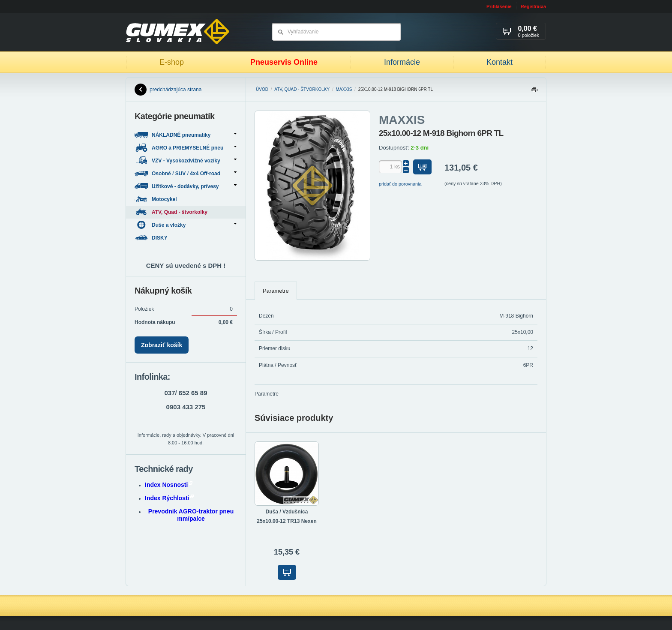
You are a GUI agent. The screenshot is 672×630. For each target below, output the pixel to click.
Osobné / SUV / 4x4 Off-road (186, 173)
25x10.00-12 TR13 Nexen (286, 521)
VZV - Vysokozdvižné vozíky (186, 160)
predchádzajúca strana (168, 90)
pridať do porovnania (400, 184)
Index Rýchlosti (169, 498)
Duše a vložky (186, 225)
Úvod (262, 89)
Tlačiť (534, 92)
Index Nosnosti (169, 485)
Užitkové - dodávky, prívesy (186, 186)
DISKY (152, 238)
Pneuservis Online (284, 62)
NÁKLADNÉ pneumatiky (186, 135)
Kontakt (499, 62)
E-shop (172, 62)
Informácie (402, 62)
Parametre (276, 291)
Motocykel (156, 199)
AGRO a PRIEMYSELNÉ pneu (186, 148)
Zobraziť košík (162, 345)
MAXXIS (344, 89)
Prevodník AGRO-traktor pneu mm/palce (191, 515)
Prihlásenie (499, 6)
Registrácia (533, 6)
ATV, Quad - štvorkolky (302, 89)
